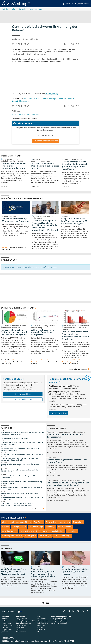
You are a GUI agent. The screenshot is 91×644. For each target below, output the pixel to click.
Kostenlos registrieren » (23, 400)
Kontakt (18, 630)
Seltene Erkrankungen (62, 536)
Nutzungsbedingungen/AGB (25, 621)
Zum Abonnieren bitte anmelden (46, 141)
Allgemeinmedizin (34, 115)
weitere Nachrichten (38, 509)
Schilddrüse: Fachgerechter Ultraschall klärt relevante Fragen (22, 454)
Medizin (4, 621)
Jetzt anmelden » (23, 394)
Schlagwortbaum (22, 619)
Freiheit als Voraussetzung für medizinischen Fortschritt (15, 220)
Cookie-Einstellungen (23, 625)
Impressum (20, 628)
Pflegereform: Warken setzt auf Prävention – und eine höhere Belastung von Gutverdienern (22, 434)
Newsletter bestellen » (58, 414)
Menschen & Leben (10, 531)
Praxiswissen (6, 623)
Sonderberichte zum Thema (18, 308)
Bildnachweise (21, 632)
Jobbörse (5, 632)
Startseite (5, 619)
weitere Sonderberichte (80, 369)
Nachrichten (7, 428)
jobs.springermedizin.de (59, 623)
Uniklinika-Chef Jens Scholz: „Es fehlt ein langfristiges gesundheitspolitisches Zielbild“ (19, 459)
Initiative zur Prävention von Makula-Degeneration (43, 99)
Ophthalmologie (58, 531)
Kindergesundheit (65, 527)
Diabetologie (78, 522)
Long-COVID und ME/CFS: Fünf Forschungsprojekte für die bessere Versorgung (75, 221)
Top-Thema (39, 522)
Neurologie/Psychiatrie (29, 531)
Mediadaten (42, 619)
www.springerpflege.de (59, 621)
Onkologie (45, 531)
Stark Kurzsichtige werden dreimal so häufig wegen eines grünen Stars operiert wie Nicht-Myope (76, 166)
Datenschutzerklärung (23, 623)
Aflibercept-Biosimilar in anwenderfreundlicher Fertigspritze (43, 333)
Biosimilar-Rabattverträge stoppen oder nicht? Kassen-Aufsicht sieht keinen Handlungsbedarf (20, 465)
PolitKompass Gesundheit (12, 536)
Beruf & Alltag (51, 522)
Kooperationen (7, 630)
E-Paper (40, 628)
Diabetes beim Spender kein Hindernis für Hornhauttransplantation (14, 166)
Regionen (5, 628)
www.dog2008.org (52, 94)
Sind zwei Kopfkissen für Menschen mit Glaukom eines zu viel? (45, 166)
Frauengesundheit (19, 527)
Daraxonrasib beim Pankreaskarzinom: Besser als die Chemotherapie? (19, 471)
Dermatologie (65, 522)
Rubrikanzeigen (43, 623)
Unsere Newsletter (12, 518)
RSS (39, 632)
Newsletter (41, 630)
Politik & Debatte (8, 625)
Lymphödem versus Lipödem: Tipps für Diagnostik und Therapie (75, 572)
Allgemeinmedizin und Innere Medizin (17, 522)
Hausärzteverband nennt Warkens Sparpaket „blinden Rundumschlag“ (20, 477)
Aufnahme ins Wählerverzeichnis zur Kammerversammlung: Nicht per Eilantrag (22, 483)
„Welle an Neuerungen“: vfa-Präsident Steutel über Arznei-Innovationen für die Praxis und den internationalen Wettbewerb (45, 225)
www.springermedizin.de (59, 619)
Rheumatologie (45, 536)
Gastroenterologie (36, 527)
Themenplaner (43, 621)
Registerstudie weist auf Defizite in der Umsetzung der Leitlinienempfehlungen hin (15, 333)
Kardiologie (51, 527)
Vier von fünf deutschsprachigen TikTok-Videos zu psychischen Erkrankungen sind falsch (44, 573)
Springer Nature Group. (46, 641)
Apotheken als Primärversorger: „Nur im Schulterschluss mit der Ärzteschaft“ (22, 499)
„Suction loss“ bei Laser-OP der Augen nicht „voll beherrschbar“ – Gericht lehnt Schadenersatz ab (18, 504)
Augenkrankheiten (19, 115)
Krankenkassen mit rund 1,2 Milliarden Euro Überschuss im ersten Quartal (22, 489)
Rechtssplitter (31, 536)
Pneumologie (72, 531)
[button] (86, 4)
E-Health (6, 527)
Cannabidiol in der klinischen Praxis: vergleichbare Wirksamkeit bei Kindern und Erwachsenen (75, 336)
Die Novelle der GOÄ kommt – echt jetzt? (15, 439)
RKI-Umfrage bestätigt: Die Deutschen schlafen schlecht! (21, 494)
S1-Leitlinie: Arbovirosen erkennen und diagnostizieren (65, 436)
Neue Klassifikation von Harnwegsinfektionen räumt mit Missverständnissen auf (21, 450)
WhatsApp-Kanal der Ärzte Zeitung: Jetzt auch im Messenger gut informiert (13, 572)
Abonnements (42, 625)
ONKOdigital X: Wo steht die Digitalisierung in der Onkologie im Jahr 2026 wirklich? (22, 444)
